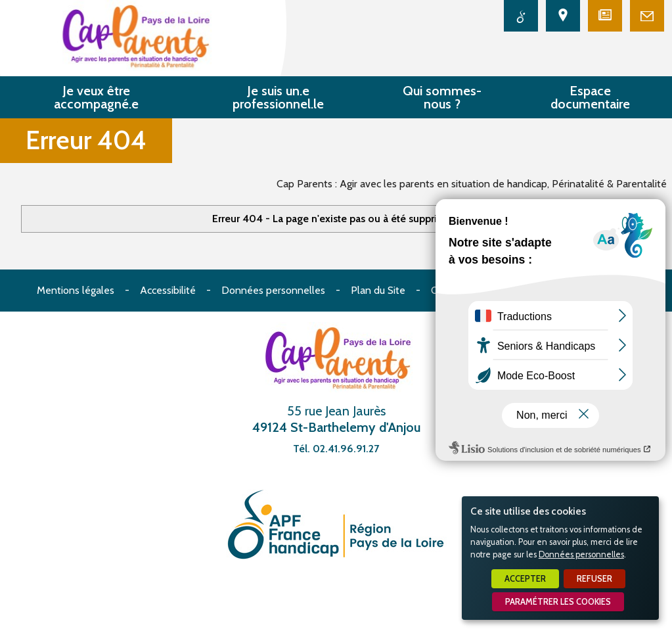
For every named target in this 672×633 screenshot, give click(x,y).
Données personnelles (581, 554)
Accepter (525, 579)
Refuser (594, 579)
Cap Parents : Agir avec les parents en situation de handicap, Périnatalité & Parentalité (472, 184)
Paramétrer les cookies (558, 602)
